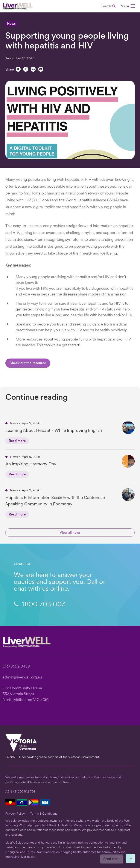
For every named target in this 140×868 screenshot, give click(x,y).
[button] (128, 7)
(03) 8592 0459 (16, 667)
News (11, 24)
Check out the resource (28, 363)
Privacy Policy (15, 814)
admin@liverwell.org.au (22, 677)
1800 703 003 (40, 605)
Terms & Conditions (44, 814)
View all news (70, 533)
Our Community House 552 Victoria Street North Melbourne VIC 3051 (26, 694)
